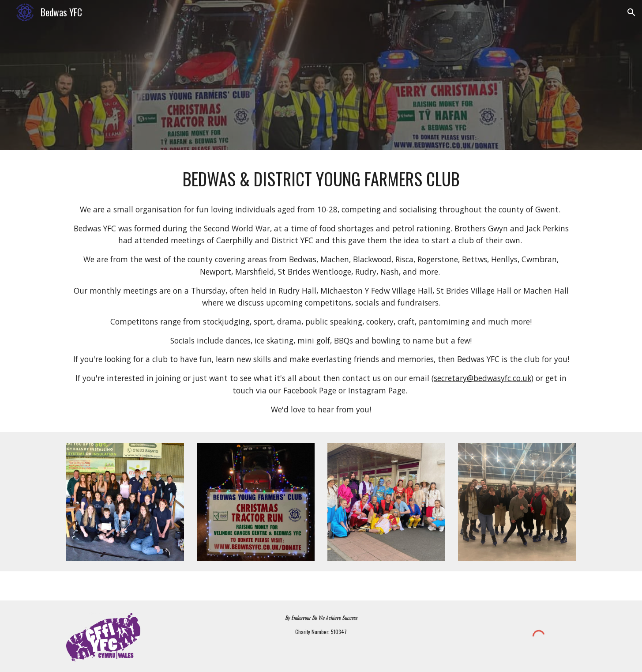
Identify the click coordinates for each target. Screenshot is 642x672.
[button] (631, 12)
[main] (321, 179)
